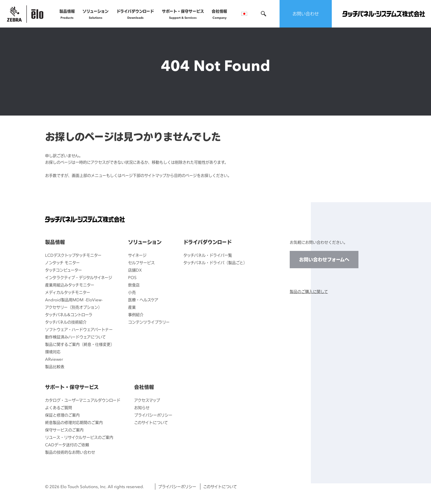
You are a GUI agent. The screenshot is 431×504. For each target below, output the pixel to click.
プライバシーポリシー (153, 415)
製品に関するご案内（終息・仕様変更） (80, 344)
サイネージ (137, 255)
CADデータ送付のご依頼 (67, 445)
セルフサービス (141, 263)
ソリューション (96, 14)
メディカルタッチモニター (68, 292)
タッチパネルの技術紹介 (66, 322)
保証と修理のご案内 (62, 415)
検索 (264, 14)
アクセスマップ (147, 400)
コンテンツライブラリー (149, 322)
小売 (132, 292)
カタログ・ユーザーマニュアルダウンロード (83, 400)
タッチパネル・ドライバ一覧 (208, 255)
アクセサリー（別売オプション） (74, 307)
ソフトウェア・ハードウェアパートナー (79, 329)
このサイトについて (151, 422)
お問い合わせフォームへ (324, 260)
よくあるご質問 (59, 408)
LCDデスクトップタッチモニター (73, 255)
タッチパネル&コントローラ (69, 315)
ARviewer (54, 359)
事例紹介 (136, 315)
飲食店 (134, 285)
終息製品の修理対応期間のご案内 (74, 422)
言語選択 (244, 14)
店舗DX (135, 270)
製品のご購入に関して (309, 291)
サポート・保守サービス (183, 14)
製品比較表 (55, 367)
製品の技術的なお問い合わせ (70, 452)
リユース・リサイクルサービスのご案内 (79, 437)
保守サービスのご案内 (64, 430)
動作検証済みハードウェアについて (75, 337)
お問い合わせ (306, 14)
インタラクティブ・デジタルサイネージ (79, 277)
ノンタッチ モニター (62, 263)
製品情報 (67, 14)
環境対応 (53, 352)
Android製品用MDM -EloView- (74, 300)
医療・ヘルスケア (143, 300)
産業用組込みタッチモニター (70, 285)
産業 (132, 307)
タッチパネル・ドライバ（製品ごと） (215, 263)
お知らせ (142, 408)
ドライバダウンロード (135, 14)
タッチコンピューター (63, 270)
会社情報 (219, 14)
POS (132, 277)
